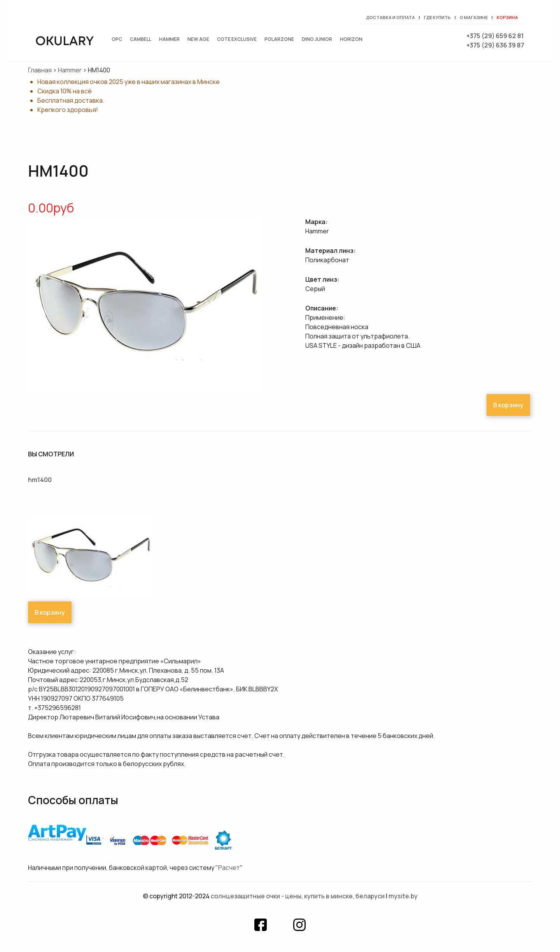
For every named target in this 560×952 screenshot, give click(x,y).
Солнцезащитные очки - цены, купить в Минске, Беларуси (298, 896)
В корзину (508, 405)
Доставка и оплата (390, 17)
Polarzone (279, 39)
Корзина (507, 17)
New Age (198, 39)
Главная (40, 70)
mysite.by (403, 896)
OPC (117, 39)
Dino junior (317, 39)
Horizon (351, 39)
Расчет (229, 868)
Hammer (169, 39)
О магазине (474, 17)
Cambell (141, 39)
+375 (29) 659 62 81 (495, 36)
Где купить (437, 17)
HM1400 (40, 480)
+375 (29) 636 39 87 (495, 45)
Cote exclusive (237, 39)
